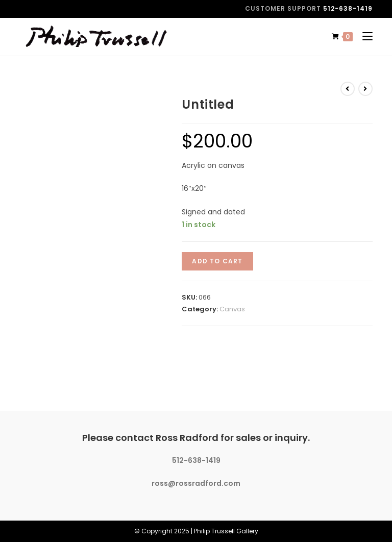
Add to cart (217, 261)
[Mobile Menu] (364, 36)
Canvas (232, 309)
